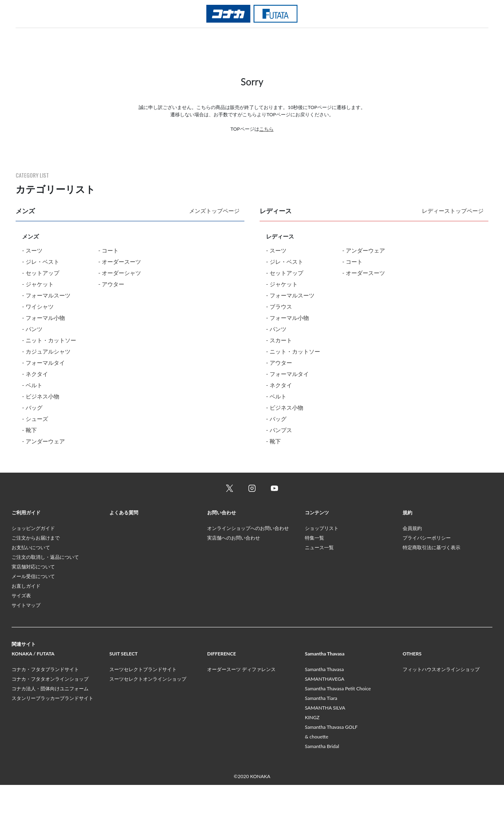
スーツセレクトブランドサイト (143, 705)
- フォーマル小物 (43, 318)
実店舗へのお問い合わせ (234, 574)
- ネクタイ (35, 374)
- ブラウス (279, 306)
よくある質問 (124, 549)
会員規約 (412, 564)
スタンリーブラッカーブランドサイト (52, 734)
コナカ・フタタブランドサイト (45, 705)
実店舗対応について (33, 603)
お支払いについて (31, 583)
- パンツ (32, 329)
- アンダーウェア (43, 441)
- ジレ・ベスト (41, 262)
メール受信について (33, 612)
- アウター (111, 284)
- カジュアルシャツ (46, 351)
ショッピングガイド (33, 564)
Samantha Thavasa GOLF (331, 763)
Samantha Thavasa (324, 705)
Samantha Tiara (321, 734)
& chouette (317, 773)
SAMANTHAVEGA (325, 715)
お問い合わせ (222, 549)
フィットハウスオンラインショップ (441, 705)
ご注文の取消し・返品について (45, 593)
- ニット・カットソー (49, 340)
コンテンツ (317, 549)
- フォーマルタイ (43, 363)
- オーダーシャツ (120, 273)
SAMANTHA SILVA (325, 744)
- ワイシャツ (38, 306)
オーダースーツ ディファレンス (241, 705)
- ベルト (32, 385)
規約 (407, 549)
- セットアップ (41, 273)
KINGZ (312, 753)
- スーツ (32, 250)
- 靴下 (29, 430)
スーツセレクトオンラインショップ (148, 715)
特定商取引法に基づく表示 (431, 583)
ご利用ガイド (26, 549)
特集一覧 (314, 574)
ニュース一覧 (319, 583)
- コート (108, 250)
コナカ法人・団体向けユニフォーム (50, 725)
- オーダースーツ (120, 262)
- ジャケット (38, 284)
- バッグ (32, 407)
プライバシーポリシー (427, 574)
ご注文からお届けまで (36, 574)
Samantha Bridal (322, 782)
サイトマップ (26, 641)
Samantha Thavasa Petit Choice (338, 725)
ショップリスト (322, 564)
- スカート (279, 340)
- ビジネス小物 (41, 396)
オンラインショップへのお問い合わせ (248, 564)
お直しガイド (26, 622)
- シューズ (35, 419)
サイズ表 (21, 632)
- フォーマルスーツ (46, 295)
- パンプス (279, 430)
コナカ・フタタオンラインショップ (50, 715)
